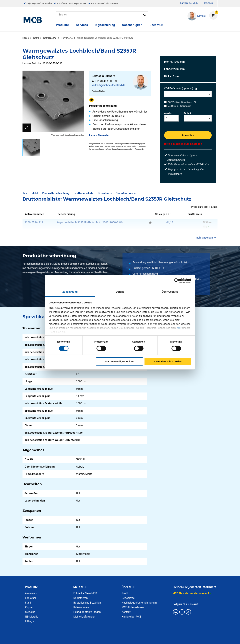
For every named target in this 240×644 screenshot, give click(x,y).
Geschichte (128, 598)
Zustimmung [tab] (70, 292)
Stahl (28, 603)
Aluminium (31, 593)
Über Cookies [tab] (170, 292)
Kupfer (29, 607)
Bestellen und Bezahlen (87, 603)
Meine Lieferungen (84, 617)
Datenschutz (76, 638)
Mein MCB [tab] (80, 587)
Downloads (105, 193)
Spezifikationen (126, 193)
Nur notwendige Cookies (119, 361)
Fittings (29, 621)
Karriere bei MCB (189, 3)
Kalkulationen (81, 607)
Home (26, 38)
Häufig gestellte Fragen (87, 612)
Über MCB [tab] (128, 587)
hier (179, 328)
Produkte (62, 25)
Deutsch (208, 3)
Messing (30, 612)
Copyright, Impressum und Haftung (165, 638)
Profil (125, 593)
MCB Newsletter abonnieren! (191, 593)
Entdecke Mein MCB (85, 593)
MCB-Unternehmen (133, 607)
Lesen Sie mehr (99, 135)
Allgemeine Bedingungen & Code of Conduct (114, 638)
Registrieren (80, 598)
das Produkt (30, 193)
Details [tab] (120, 292)
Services (82, 25)
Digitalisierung (105, 25)
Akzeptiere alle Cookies (168, 361)
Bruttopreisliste (84, 193)
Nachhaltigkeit (132, 25)
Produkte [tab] (31, 587)
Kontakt (126, 612)
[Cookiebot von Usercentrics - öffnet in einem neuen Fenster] (177, 281)
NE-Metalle (32, 617)
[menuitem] (176, 3)
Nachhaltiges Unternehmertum (139, 603)
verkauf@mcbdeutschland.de (108, 85)
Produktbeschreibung (56, 193)
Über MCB (156, 25)
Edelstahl (30, 598)
